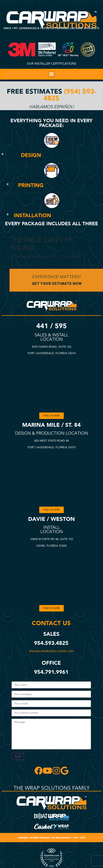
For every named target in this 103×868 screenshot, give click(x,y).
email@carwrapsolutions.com (50, 651)
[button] (52, 74)
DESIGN (31, 155)
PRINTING (31, 185)
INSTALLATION (32, 216)
